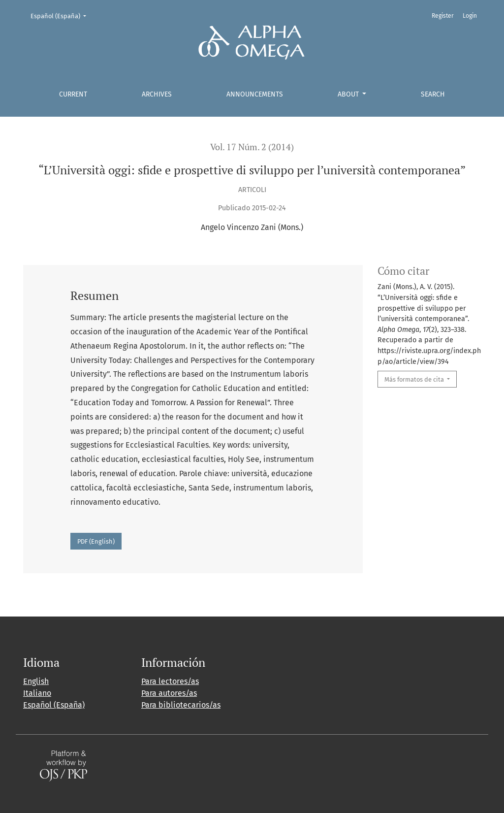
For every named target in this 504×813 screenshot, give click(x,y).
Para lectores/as (170, 681)
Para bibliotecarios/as (181, 705)
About (349, 94)
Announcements (255, 94)
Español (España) (62, 15)
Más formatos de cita (415, 379)
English (36, 681)
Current (73, 94)
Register (443, 16)
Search (433, 94)
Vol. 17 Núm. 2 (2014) (252, 147)
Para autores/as (169, 693)
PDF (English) (96, 541)
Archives (157, 94)
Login (470, 16)
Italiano (37, 693)
